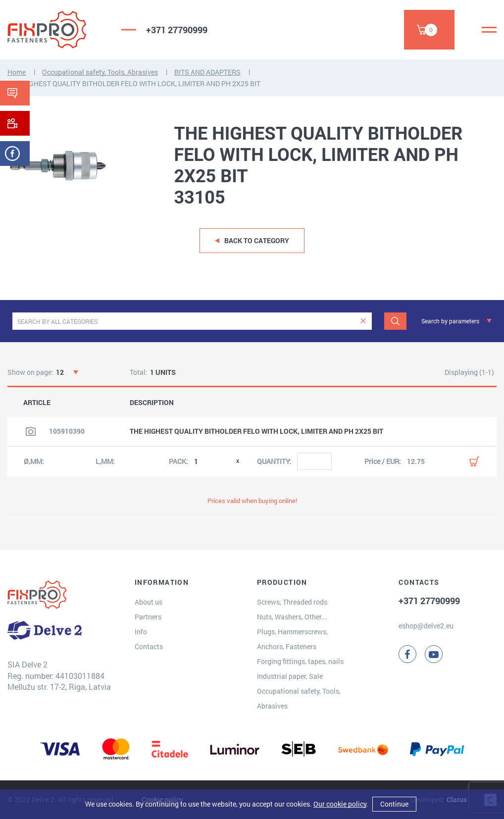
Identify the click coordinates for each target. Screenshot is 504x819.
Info (141, 632)
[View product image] (31, 431)
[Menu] (489, 30)
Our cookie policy (340, 804)
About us (149, 602)
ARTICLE (37, 403)
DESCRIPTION (152, 403)
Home (17, 72)
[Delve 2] (57, 30)
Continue (394, 804)
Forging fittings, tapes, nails (300, 661)
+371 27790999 (177, 30)
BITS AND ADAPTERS (207, 72)
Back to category (257, 240)
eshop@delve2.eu (426, 626)
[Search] (395, 321)
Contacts (149, 646)
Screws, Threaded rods (292, 602)
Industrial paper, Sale (290, 676)
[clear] (363, 321)
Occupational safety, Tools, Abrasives (100, 72)
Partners (148, 617)
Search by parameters (450, 321)
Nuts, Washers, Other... (292, 617)
